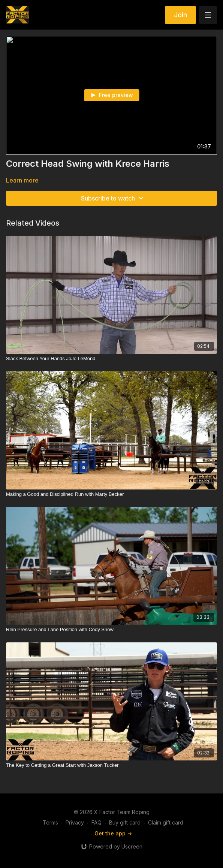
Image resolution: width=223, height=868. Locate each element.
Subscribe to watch (113, 198)
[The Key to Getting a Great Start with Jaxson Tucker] (111, 765)
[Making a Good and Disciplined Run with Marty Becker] (111, 494)
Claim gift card (166, 822)
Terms (50, 822)
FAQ (97, 822)
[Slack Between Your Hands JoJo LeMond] (111, 359)
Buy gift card (125, 822)
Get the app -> (113, 833)
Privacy (75, 822)
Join (180, 15)
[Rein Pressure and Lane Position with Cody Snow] (111, 630)
